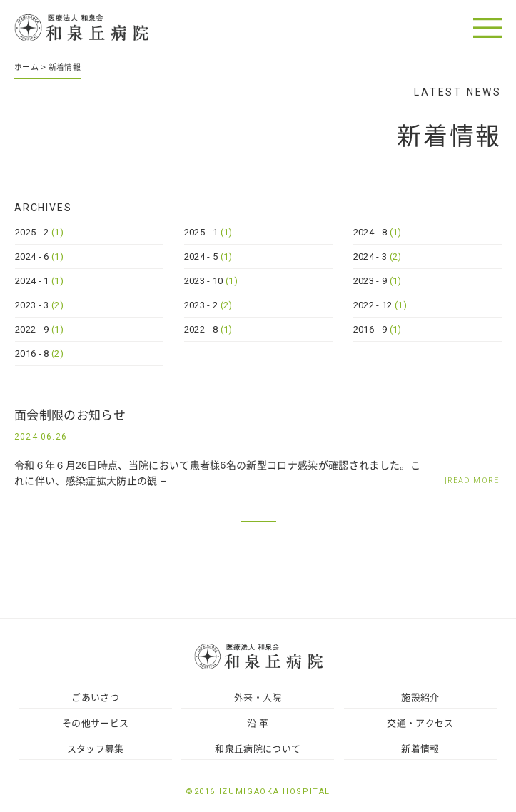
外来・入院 (258, 697)
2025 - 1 (208, 232)
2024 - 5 (208, 257)
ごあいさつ (95, 697)
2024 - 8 (378, 232)
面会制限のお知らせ (70, 416)
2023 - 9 (378, 281)
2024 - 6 (39, 257)
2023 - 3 (39, 305)
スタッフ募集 (96, 749)
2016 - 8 (39, 354)
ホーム (26, 67)
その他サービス (95, 723)
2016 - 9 (378, 329)
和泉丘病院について (258, 749)
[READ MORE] (473, 481)
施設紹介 (420, 697)
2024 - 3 (378, 257)
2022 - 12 (380, 305)
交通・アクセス (420, 723)
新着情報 (420, 749)
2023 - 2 (208, 305)
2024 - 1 (39, 281)
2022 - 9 (39, 329)
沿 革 (258, 723)
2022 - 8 (208, 329)
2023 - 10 (211, 281)
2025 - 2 (39, 232)
